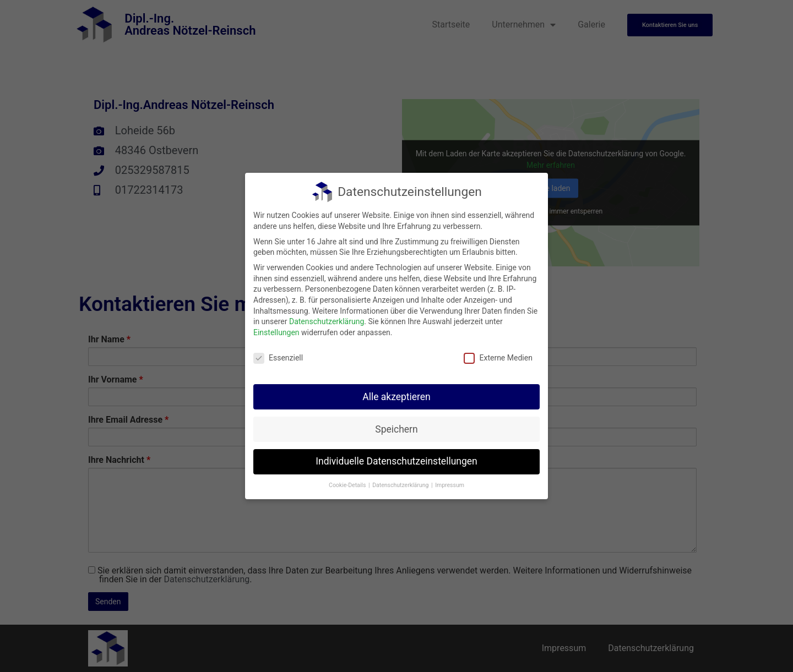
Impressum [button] (450, 483)
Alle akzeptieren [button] (397, 395)
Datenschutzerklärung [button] (401, 483)
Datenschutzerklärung (327, 320)
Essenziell (278, 356)
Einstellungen (276, 330)
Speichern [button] (396, 427)
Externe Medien (498, 356)
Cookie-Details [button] (348, 483)
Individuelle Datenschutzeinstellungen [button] (396, 460)
